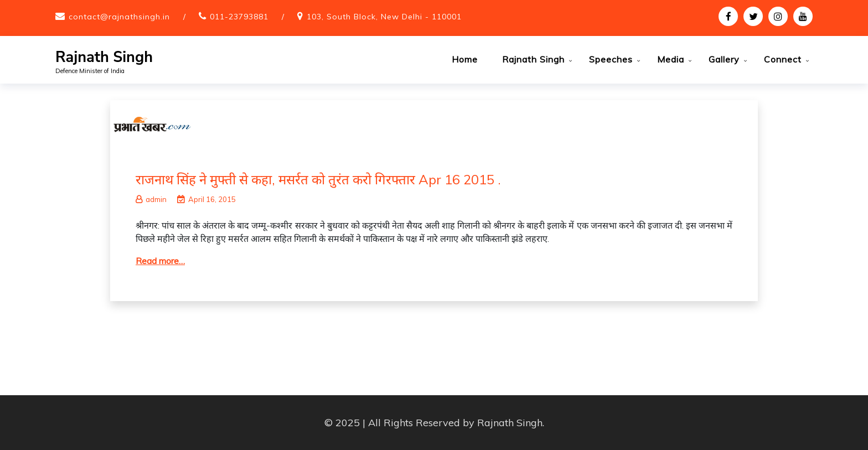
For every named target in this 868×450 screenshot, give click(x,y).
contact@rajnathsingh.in (119, 17)
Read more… (160, 261)
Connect (783, 59)
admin (151, 199)
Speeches (611, 59)
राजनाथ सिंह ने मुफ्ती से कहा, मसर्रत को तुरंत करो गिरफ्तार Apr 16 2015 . (318, 179)
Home (465, 59)
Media (671, 59)
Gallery (724, 59)
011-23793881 (239, 17)
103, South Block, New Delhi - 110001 (384, 17)
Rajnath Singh (104, 57)
